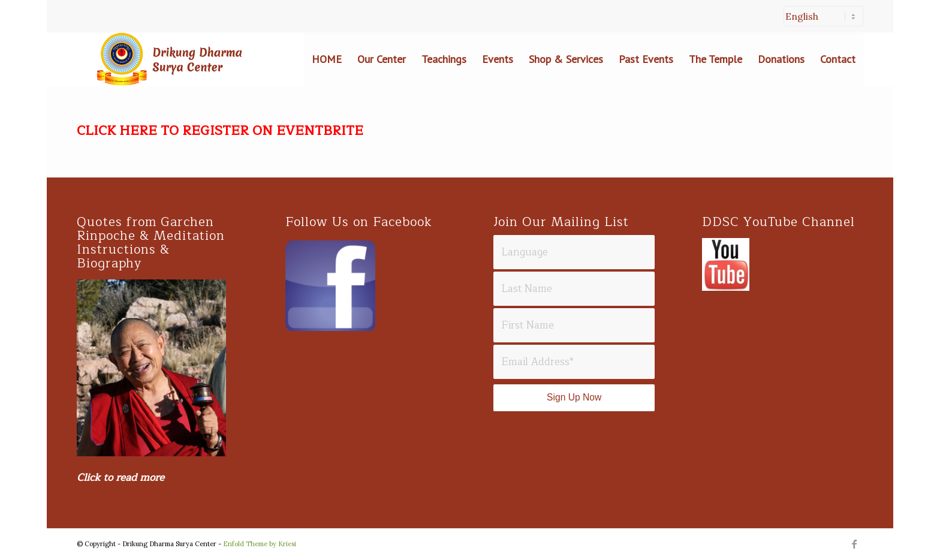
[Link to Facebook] (854, 544)
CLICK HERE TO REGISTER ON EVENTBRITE (220, 131)
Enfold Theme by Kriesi (260, 544)
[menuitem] (820, 22)
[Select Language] (823, 16)
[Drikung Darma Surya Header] (167, 59)
